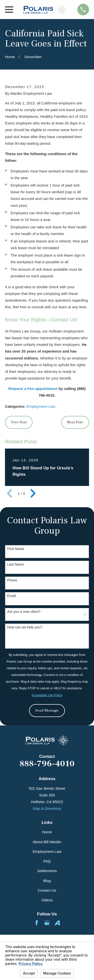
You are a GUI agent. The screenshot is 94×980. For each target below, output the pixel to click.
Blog (47, 881)
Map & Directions (47, 808)
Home (47, 832)
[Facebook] (37, 923)
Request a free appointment (33, 389)
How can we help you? (25, 627)
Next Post (75, 422)
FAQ (47, 861)
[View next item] (33, 493)
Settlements (47, 871)
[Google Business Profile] (47, 923)
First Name (16, 549)
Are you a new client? (24, 612)
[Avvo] (57, 923)
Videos (47, 900)
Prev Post (19, 422)
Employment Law (41, 406)
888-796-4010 (47, 764)
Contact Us (47, 890)
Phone (12, 580)
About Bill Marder (47, 842)
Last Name (16, 564)
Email (12, 596)
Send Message (47, 710)
